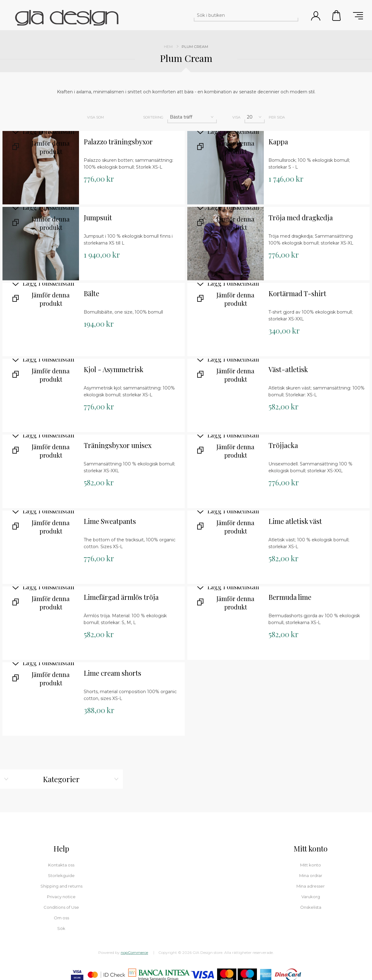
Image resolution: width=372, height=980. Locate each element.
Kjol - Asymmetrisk (114, 369)
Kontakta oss (61, 865)
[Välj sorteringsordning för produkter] (192, 117)
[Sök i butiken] (240, 15)
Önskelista (311, 907)
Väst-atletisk (288, 369)
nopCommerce (134, 952)
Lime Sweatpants (110, 521)
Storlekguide (61, 875)
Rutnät (112, 117)
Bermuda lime (290, 597)
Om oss (61, 918)
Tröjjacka (283, 445)
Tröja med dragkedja (301, 218)
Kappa (278, 142)
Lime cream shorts (112, 673)
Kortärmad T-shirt (297, 294)
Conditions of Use (61, 907)
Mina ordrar (311, 875)
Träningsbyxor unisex (118, 445)
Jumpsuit (98, 218)
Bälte (91, 294)
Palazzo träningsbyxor (118, 142)
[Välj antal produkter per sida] (255, 117)
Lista (126, 117)
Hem (168, 47)
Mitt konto (311, 865)
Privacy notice (61, 897)
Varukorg (337, 16)
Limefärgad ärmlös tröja (121, 597)
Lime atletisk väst (295, 521)
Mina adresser (311, 886)
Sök (293, 15)
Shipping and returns (61, 886)
